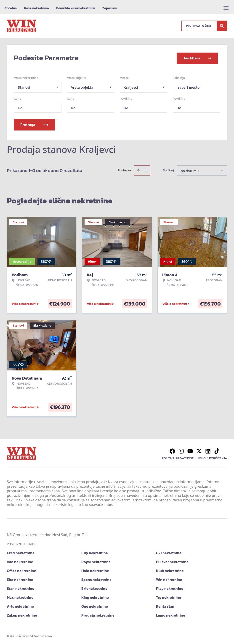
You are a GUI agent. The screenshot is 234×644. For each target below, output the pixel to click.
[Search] (222, 26)
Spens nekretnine (96, 579)
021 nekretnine (169, 552)
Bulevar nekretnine (172, 561)
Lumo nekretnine (171, 614)
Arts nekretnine (20, 605)
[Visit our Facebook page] (172, 450)
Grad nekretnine (21, 552)
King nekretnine (95, 596)
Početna (11, 8)
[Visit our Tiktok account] (217, 450)
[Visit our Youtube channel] (190, 450)
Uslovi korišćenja (213, 457)
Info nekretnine (20, 561)
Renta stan (165, 605)
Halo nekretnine (95, 570)
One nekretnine (95, 605)
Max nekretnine (20, 596)
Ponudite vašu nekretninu (76, 8)
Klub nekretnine (170, 570)
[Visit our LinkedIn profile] (208, 450)
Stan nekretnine (21, 588)
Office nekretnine (21, 570)
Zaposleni (110, 8)
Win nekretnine (169, 579)
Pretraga (35, 124)
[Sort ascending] (138, 170)
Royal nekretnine (96, 561)
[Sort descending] (146, 170)
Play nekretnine (170, 588)
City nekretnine (95, 552)
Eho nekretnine (20, 579)
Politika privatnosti (178, 457)
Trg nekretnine (169, 596)
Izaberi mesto (188, 86)
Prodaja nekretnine (98, 614)
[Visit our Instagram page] (181, 450)
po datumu (190, 170)
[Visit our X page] (199, 450)
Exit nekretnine (94, 588)
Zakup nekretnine (22, 614)
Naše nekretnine (36, 8)
